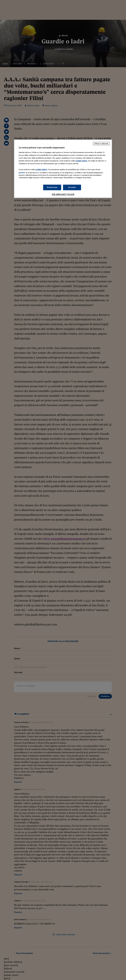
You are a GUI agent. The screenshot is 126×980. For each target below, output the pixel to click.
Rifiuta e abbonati (101, 144)
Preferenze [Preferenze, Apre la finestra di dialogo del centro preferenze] (52, 187)
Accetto (72, 187)
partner (22, 172)
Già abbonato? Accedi (63, 194)
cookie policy (81, 161)
